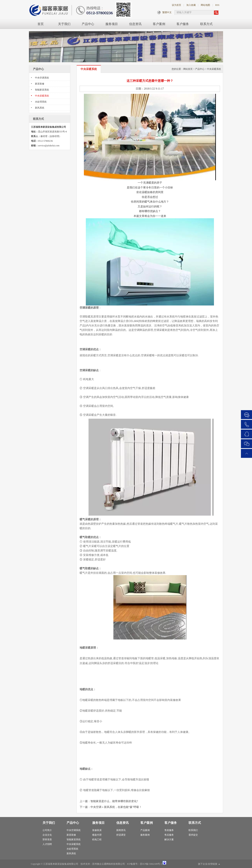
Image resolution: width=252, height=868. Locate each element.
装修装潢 (97, 830)
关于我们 (64, 24)
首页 (41, 24)
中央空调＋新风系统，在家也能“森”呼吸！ (116, 807)
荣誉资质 (47, 840)
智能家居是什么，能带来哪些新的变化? (114, 801)
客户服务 (183, 24)
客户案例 (159, 24)
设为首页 (176, 5)
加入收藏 (191, 5)
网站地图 (205, 5)
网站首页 (188, 69)
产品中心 (88, 24)
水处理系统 (41, 102)
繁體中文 (167, 12)
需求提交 (193, 835)
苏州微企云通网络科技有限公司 (109, 864)
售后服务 (169, 835)
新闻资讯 (121, 830)
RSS (217, 5)
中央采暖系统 (42, 96)
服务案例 (145, 835)
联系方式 (206, 24)
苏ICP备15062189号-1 (151, 864)
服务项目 (112, 24)
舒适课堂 (121, 835)
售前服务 (169, 830)
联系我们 (193, 830)
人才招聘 (47, 844)
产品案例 (145, 830)
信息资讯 (135, 24)
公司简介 (47, 830)
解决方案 (169, 840)
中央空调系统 (42, 78)
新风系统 (40, 108)
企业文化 (47, 835)
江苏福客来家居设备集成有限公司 (61, 864)
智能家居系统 (42, 90)
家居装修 (40, 84)
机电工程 (97, 840)
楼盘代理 (97, 835)
